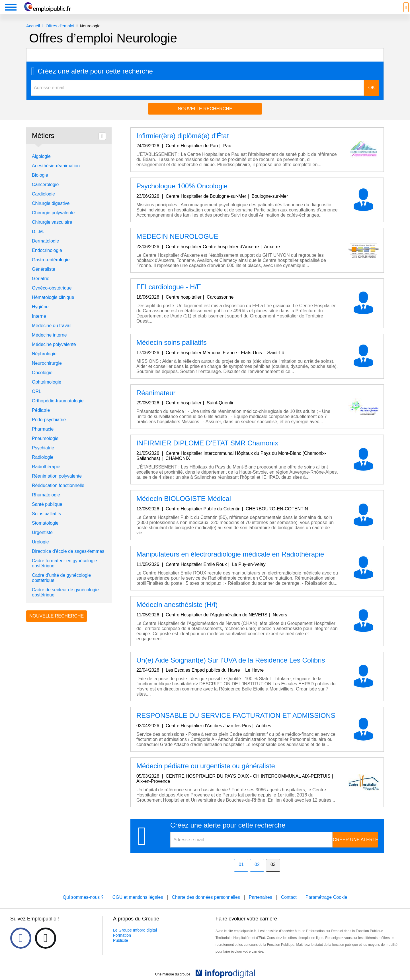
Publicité (121, 949)
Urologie (40, 550)
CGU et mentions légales (138, 906)
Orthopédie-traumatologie (58, 409)
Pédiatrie (41, 419)
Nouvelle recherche (205, 117)
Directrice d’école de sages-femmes (68, 560)
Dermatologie (45, 249)
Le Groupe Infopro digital (135, 939)
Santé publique (47, 513)
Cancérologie (45, 193)
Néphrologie (44, 362)
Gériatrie (41, 287)
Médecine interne (49, 344)
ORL (37, 400)
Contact (289, 906)
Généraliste (44, 278)
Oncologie (42, 381)
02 (257, 873)
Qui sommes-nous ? (83, 906)
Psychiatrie (43, 456)
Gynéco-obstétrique (52, 297)
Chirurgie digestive (51, 212)
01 (241, 873)
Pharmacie (43, 438)
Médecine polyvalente (54, 353)
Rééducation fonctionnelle (58, 494)
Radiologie (43, 466)
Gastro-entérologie (51, 268)
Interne (39, 325)
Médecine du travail (52, 334)
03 (273, 873)
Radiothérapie (46, 475)
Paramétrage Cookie (326, 906)
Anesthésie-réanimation (56, 174)
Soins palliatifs (46, 522)
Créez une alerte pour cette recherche (95, 80)
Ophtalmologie (47, 391)
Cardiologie (43, 202)
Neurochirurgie (47, 372)
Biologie (40, 184)
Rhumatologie (46, 503)
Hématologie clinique (53, 306)
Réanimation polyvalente (57, 485)
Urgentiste (42, 541)
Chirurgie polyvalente (53, 221)
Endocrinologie (47, 259)
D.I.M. (38, 240)
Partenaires (261, 906)
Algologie (41, 165)
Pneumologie (45, 447)
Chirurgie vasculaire (52, 231)
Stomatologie (45, 532)
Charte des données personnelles (206, 906)
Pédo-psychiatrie (49, 428)
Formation (122, 944)
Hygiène (40, 315)
